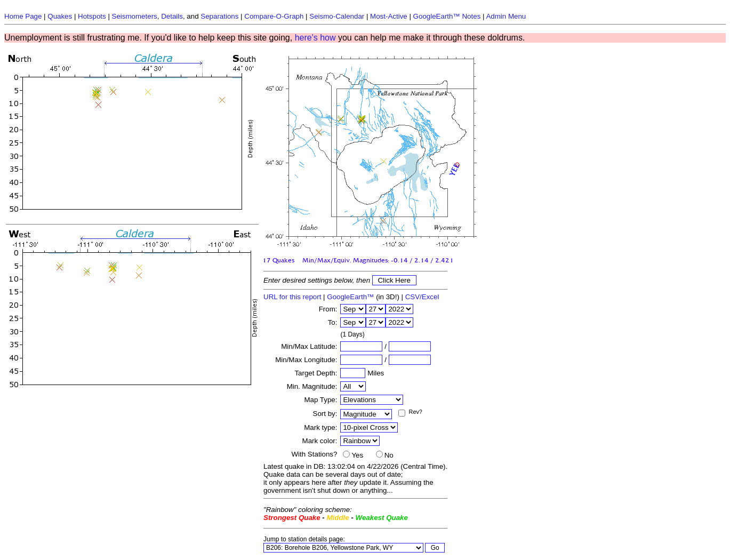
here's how (315, 38)
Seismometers (135, 16)
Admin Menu (506, 16)
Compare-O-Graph (274, 16)
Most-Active (389, 16)
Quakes (60, 16)
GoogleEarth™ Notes (447, 16)
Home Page (23, 16)
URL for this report (292, 297)
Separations (219, 16)
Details (172, 16)
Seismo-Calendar (337, 16)
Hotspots (92, 16)
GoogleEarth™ (350, 297)
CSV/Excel (422, 297)
